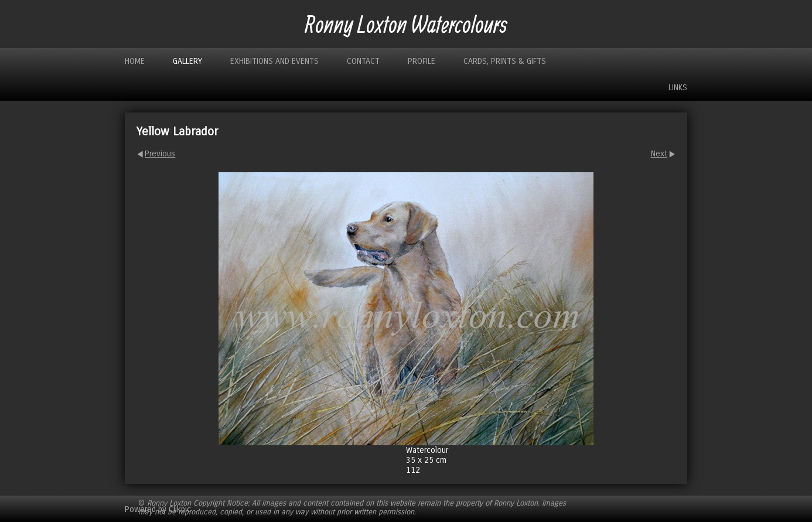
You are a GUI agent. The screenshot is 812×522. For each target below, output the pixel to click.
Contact (363, 61)
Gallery (187, 61)
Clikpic (180, 509)
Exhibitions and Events (274, 61)
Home (135, 61)
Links (678, 88)
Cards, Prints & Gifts (505, 61)
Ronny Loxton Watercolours (406, 24)
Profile (422, 61)
